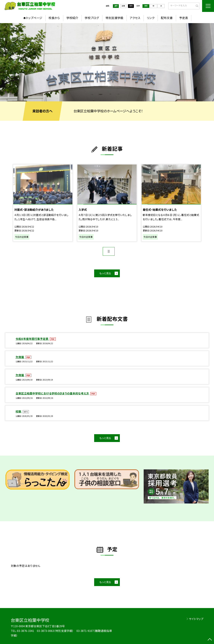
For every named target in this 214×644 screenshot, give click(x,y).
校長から (54, 18)
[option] (107, 62)
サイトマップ (196, 619)
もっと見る (105, 273)
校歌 (19, 411)
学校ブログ (92, 18)
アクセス (135, 18)
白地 (123, 6)
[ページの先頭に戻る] (210, 640)
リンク (151, 18)
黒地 (131, 6)
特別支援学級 (114, 18)
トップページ (34, 18)
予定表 (184, 18)
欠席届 (20, 357)
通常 (116, 6)
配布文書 (167, 18)
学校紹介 (72, 18)
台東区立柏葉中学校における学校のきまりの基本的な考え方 (53, 393)
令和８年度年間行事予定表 (32, 339)
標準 (146, 6)
